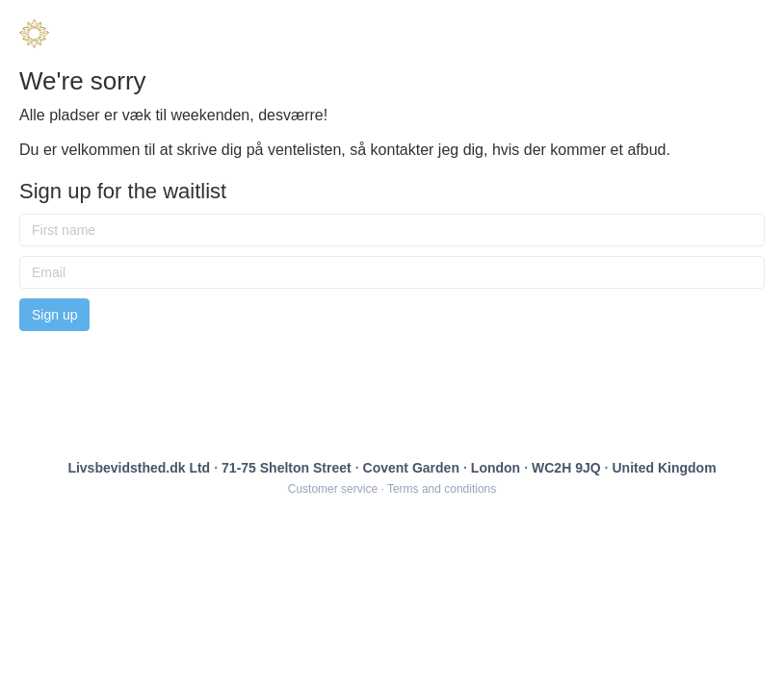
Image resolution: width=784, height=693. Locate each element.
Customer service (333, 489)
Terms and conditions (442, 489)
